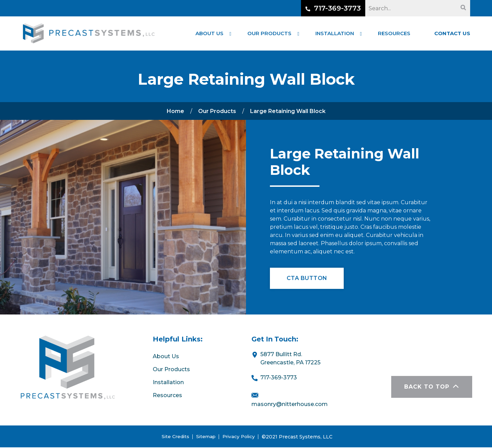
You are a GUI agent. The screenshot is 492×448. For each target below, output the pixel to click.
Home (175, 111)
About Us (166, 357)
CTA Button (307, 278)
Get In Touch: (276, 340)
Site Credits (174, 437)
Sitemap (205, 437)
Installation (168, 383)
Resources (167, 396)
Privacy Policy (240, 437)
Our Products (217, 111)
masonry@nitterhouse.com (290, 404)
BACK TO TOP (431, 387)
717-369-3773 (333, 8)
